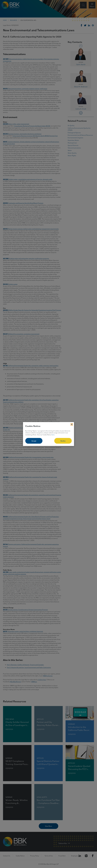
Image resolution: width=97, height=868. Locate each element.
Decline (63, 441)
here (53, 435)
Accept (34, 441)
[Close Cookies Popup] (72, 424)
